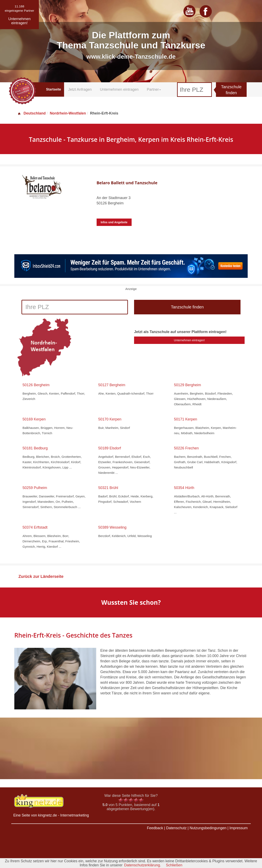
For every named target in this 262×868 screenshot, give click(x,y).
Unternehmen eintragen (119, 89)
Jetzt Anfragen (80, 89)
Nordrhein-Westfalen (68, 113)
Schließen (174, 865)
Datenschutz (176, 828)
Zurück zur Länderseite (41, 576)
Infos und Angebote (114, 222)
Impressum (239, 828)
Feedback (155, 828)
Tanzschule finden (231, 90)
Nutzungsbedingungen (208, 828)
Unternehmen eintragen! (189, 340)
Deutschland (32, 113)
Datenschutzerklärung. (142, 865)
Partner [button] (154, 89)
